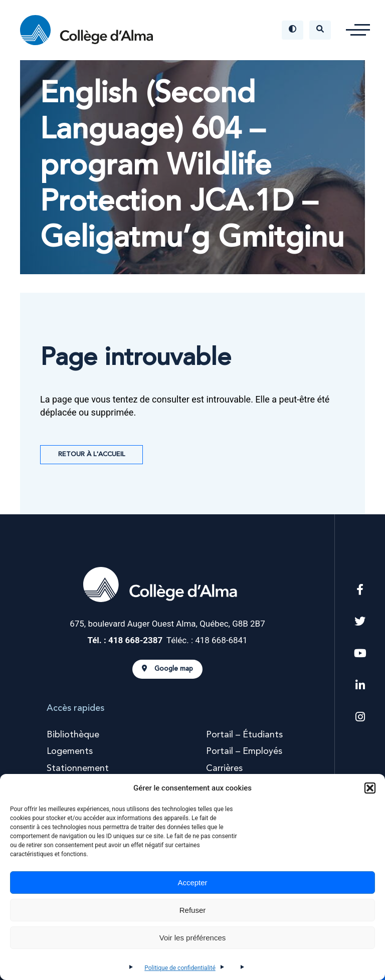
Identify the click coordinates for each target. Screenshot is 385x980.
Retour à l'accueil (91, 454)
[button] (370, 788)
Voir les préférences (193, 938)
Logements (70, 751)
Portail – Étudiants (244, 735)
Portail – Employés (244, 751)
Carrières (224, 768)
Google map (167, 669)
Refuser (193, 910)
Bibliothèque (73, 735)
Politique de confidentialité (180, 968)
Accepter (192, 883)
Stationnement (78, 768)
